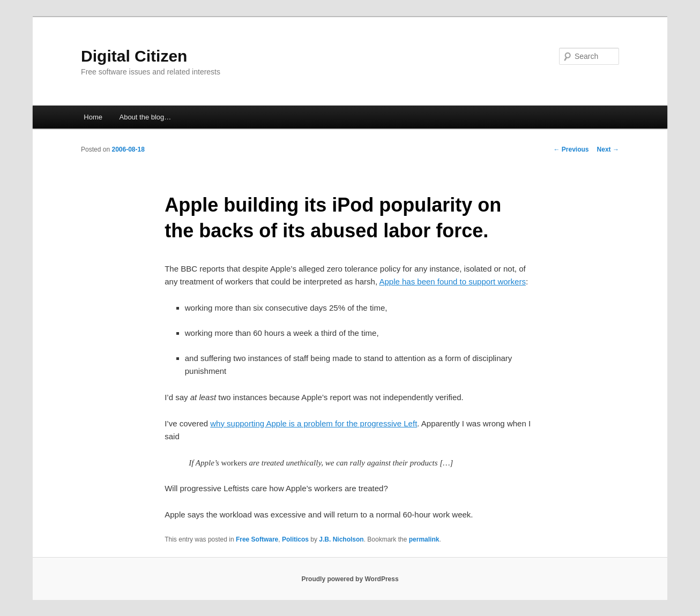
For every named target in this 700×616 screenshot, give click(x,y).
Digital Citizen (134, 56)
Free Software (257, 539)
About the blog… (145, 117)
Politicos (295, 539)
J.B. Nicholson (341, 539)
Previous (571, 149)
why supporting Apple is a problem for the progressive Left (314, 423)
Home (93, 117)
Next (608, 149)
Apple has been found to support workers (452, 281)
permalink (424, 539)
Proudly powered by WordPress (350, 579)
